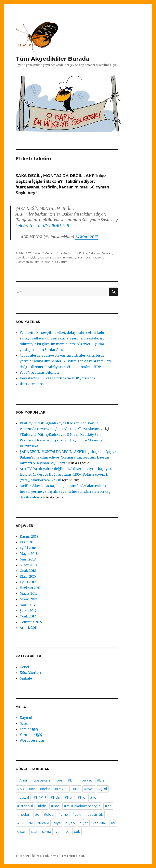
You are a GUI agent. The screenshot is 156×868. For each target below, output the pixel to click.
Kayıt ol (26, 718)
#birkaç (86, 780)
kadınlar (99, 823)
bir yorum (61, 262)
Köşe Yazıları (30, 673)
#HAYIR (40, 797)
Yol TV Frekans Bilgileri (40, 372)
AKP (21, 823)
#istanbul (25, 806)
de (31, 823)
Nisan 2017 (28, 599)
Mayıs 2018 (29, 554)
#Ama (22, 780)
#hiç (82, 797)
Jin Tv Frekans (32, 384)
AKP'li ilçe (81, 253)
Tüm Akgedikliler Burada (52, 59)
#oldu (49, 815)
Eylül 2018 (28, 548)
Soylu (101, 257)
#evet (89, 789)
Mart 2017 (28, 605)
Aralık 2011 (29, 628)
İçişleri (34, 257)
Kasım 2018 (29, 536)
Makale (26, 678)
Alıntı (38, 253)
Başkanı (107, 253)
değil (25, 257)
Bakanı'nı (95, 253)
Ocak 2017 (28, 616)
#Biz (101, 780)
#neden (24, 815)
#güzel (23, 797)
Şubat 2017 (28, 611)
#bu (21, 789)
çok (77, 832)
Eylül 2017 (28, 582)
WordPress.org (32, 740)
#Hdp (55, 797)
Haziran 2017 (30, 588)
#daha (45, 789)
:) (109, 815)
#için (42, 806)
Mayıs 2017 (29, 593)
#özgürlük (94, 815)
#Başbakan (41, 780)
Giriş (24, 723)
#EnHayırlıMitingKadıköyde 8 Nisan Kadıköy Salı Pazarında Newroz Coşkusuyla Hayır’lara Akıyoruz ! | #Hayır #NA (63, 440)
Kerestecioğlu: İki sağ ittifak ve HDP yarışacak (58, 378)
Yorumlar (31, 735)
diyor (84, 823)
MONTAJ (82, 257)
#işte (55, 806)
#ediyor (68, 253)
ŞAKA (93, 257)
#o (37, 815)
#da (59, 253)
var (58, 832)
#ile (93, 797)
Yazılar (29, 729)
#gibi (103, 789)
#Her (69, 797)
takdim (35, 262)
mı (113, 823)
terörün (46, 262)
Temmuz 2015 (31, 622)
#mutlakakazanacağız (82, 806)
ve (67, 832)
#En (76, 789)
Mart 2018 (28, 559)
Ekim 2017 (28, 576)
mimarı (71, 257)
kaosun (44, 257)
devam (43, 823)
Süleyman (22, 262)
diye (57, 823)
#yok (77, 815)
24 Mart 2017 (86, 237)
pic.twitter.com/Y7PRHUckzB (43, 225)
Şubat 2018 (28, 565)
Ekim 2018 (28, 542)
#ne (108, 806)
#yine (63, 815)
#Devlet (61, 789)
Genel (49, 253)
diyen (70, 823)
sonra (47, 832)
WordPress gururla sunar (70, 856)
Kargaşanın (57, 257)
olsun (22, 832)
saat (34, 832)
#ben (59, 780)
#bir (71, 780)
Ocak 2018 (28, 571)
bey (18, 257)
